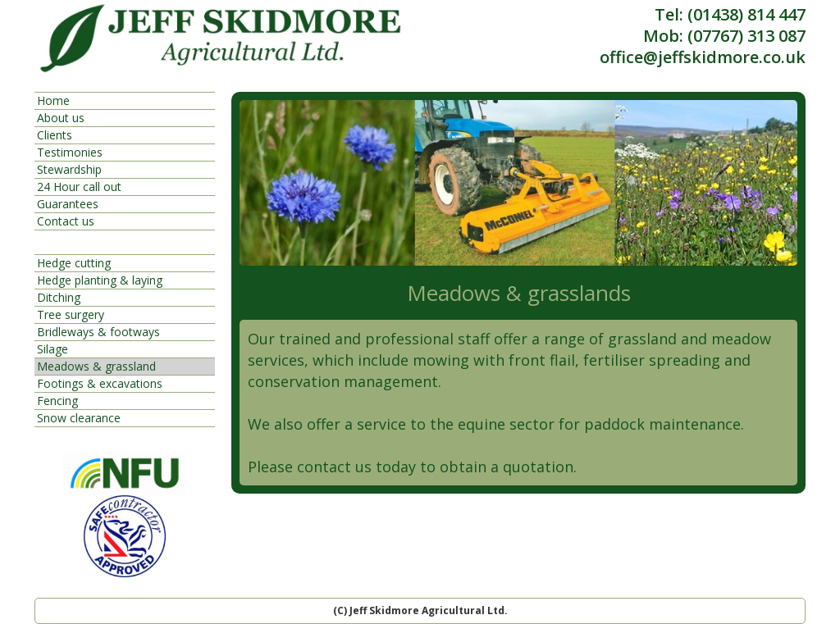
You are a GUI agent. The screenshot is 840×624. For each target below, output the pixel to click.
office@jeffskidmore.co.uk (703, 57)
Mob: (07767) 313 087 (724, 36)
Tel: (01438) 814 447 (730, 15)
